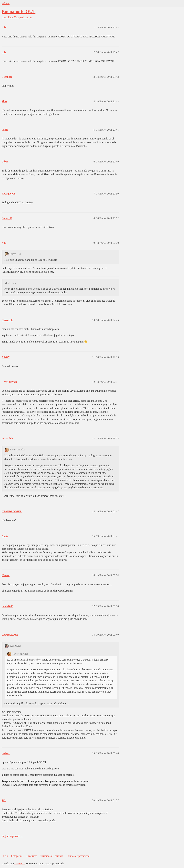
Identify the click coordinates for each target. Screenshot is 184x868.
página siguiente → (12, 836)
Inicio (5, 856)
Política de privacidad (78, 856)
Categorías (17, 856)
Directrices (31, 856)
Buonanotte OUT (19, 11)
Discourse (20, 863)
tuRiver (6, 3)
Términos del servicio (52, 856)
